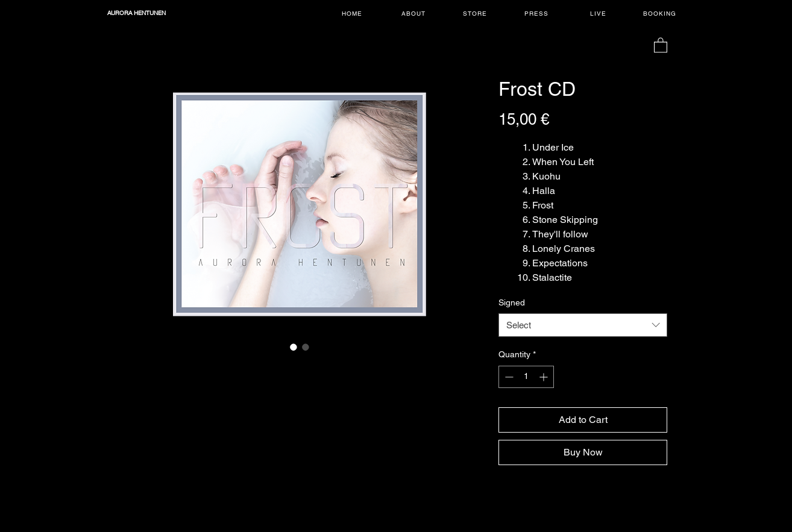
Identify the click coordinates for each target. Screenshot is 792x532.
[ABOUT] (415, 14)
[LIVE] (599, 14)
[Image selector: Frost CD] (294, 347)
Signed (512, 302)
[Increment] (545, 377)
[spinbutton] (526, 377)
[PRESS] (538, 14)
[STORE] (476, 14)
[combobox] (583, 325)
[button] (661, 45)
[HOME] (353, 14)
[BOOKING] (661, 14)
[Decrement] (508, 377)
